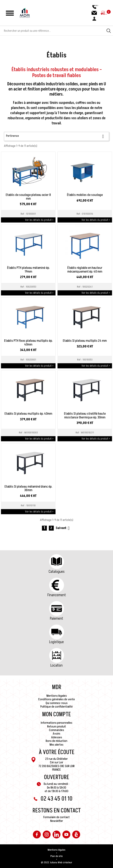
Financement (57, 595)
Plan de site (56, 856)
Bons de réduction (56, 741)
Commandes (56, 730)
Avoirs (56, 734)
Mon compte (56, 714)
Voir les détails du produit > (39, 220)
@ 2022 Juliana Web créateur (57, 862)
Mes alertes (56, 745)
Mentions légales (57, 696)
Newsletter (57, 821)
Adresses (57, 737)
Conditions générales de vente (56, 699)
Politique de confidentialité (56, 707)
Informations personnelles (56, 723)
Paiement (56, 618)
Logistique (56, 642)
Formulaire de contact (56, 817)
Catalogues (57, 572)
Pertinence (56, 136)
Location (56, 665)
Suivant (63, 528)
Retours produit (57, 726)
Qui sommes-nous (57, 703)
